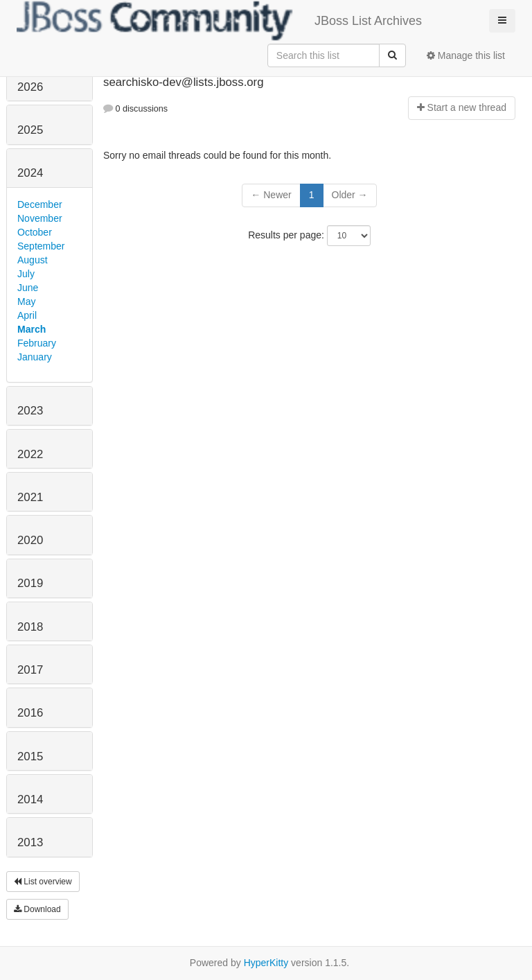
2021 (30, 497)
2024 (30, 173)
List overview (43, 882)
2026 (30, 87)
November (40, 218)
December (40, 204)
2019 (30, 583)
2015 (30, 756)
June (28, 288)
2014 (30, 799)
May (26, 301)
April (27, 315)
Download (37, 909)
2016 (30, 713)
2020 (30, 540)
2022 (30, 454)
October (35, 232)
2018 (30, 627)
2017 (30, 670)
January (35, 357)
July (26, 274)
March (32, 329)
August (33, 260)
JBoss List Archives (219, 21)
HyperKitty (266, 963)
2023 (30, 411)
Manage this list (466, 55)
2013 (30, 842)
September (41, 246)
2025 (30, 130)
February (37, 343)
